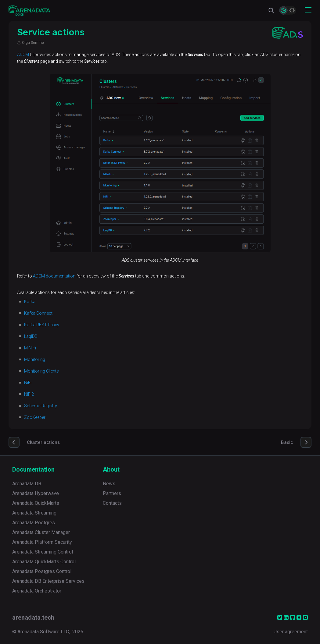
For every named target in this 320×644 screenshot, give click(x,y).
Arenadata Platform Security (42, 542)
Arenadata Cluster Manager (41, 532)
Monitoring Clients (41, 371)
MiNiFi (30, 348)
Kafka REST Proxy (42, 325)
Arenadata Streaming (34, 513)
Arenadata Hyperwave (36, 493)
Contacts (112, 503)
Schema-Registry (41, 406)
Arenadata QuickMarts (36, 503)
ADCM (23, 55)
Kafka (30, 302)
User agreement (291, 632)
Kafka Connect (38, 313)
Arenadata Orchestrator (37, 591)
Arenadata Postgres (34, 523)
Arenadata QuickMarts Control (44, 562)
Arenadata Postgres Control (42, 571)
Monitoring (35, 359)
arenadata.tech (33, 617)
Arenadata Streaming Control (43, 552)
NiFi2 (29, 394)
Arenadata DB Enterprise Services (48, 581)
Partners (112, 493)
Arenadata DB (27, 484)
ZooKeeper (35, 417)
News (109, 484)
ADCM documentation (54, 276)
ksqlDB (31, 336)
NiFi (28, 383)
